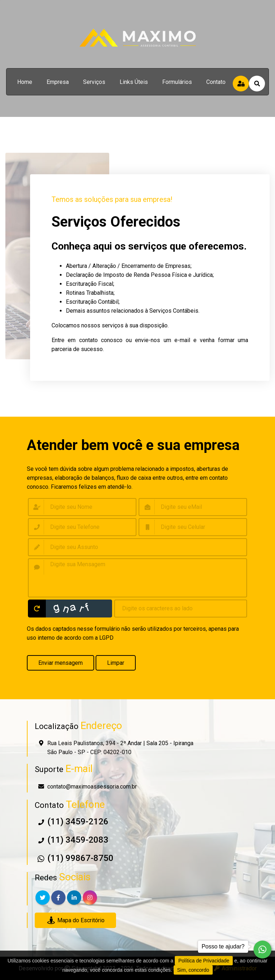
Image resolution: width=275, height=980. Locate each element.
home (25, 82)
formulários (177, 82)
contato (216, 82)
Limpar (116, 663)
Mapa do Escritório (75, 920)
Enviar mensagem (61, 663)
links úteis (134, 82)
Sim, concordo (193, 970)
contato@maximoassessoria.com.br (92, 787)
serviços (94, 82)
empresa (58, 82)
